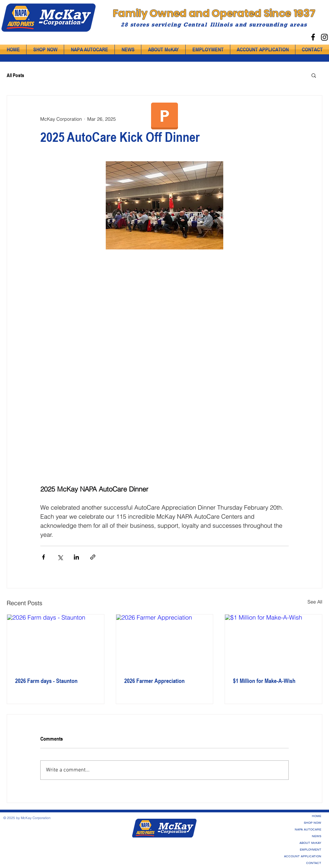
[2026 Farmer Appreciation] (165, 642)
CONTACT (314, 863)
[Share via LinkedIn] (76, 557)
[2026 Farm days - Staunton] (56, 642)
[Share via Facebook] (43, 557)
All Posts (15, 75)
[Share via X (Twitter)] (60, 557)
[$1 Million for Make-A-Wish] (273, 642)
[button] (314, 75)
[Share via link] (93, 557)
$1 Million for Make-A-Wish (264, 681)
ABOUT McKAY (310, 843)
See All (315, 602)
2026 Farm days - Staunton (46, 681)
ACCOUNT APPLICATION (303, 856)
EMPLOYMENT (311, 850)
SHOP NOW (313, 823)
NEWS (317, 836)
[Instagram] (324, 37)
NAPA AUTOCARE (308, 829)
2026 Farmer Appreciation (154, 681)
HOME (317, 816)
